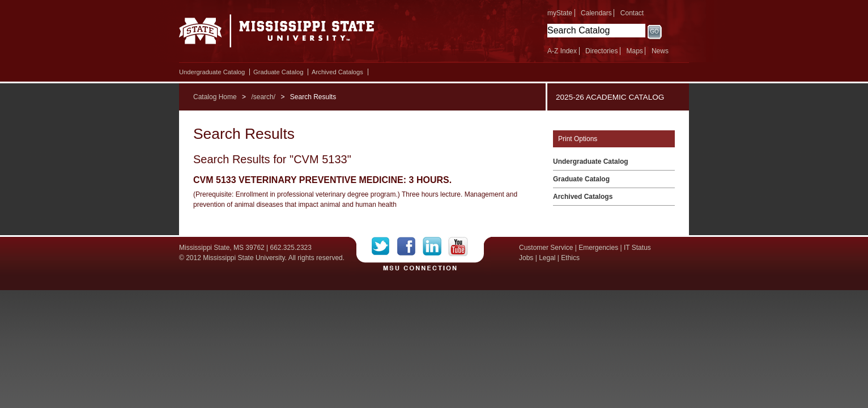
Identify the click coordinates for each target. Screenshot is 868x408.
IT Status (637, 248)
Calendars (596, 13)
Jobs (526, 258)
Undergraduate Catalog (212, 72)
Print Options (578, 139)
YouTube (458, 246)
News (660, 51)
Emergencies (598, 248)
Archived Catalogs (337, 72)
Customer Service (546, 248)
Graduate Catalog (278, 72)
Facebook (410, 246)
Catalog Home (215, 97)
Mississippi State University (277, 34)
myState (560, 13)
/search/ (263, 97)
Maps (634, 51)
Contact (632, 13)
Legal (547, 258)
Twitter (384, 246)
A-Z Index (562, 51)
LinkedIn (435, 246)
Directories (601, 51)
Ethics (570, 258)
